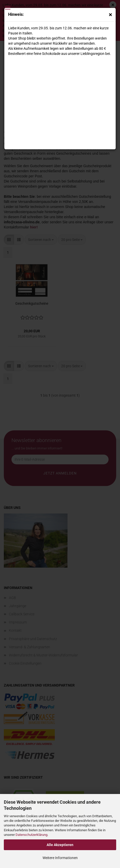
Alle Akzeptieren (60, 845)
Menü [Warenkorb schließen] (8, 8)
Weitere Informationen (60, 858)
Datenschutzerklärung (31, 835)
